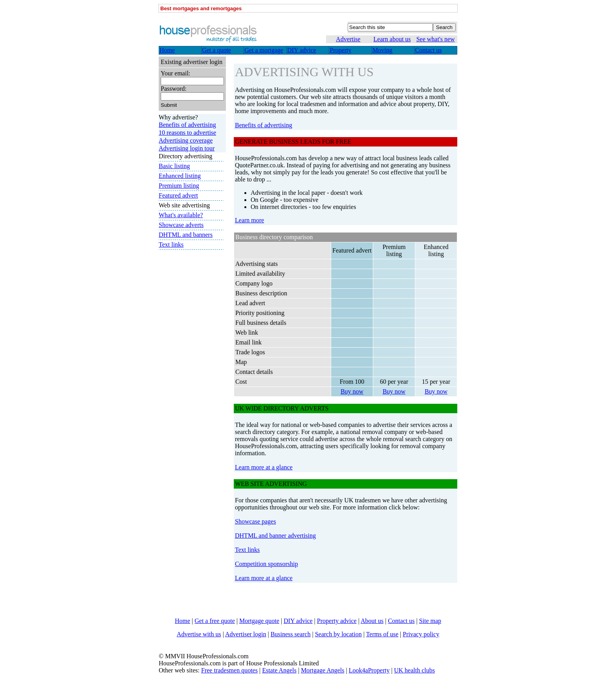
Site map (430, 621)
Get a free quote (215, 621)
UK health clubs (414, 670)
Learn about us (392, 39)
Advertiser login (246, 634)
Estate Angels (279, 670)
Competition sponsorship (266, 564)
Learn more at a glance (264, 467)
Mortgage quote (259, 621)
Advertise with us (199, 634)
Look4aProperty (369, 670)
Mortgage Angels (323, 670)
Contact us (401, 621)
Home (182, 621)
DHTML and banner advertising (275, 536)
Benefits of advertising (264, 125)
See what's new (436, 39)
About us (372, 621)
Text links (247, 550)
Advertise (348, 39)
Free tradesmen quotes (229, 670)
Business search (291, 634)
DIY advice (298, 621)
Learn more (249, 220)
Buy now (352, 391)
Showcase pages (255, 521)
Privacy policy (421, 634)
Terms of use (382, 634)
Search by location (338, 634)
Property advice (337, 621)
